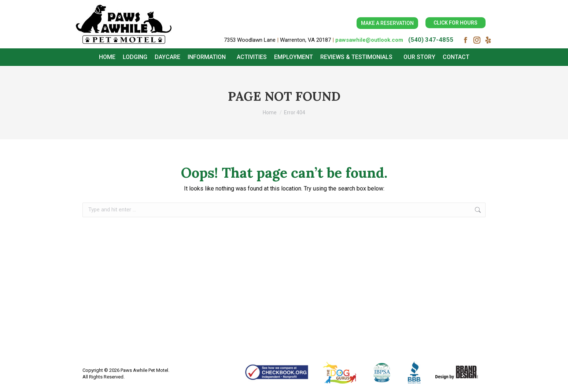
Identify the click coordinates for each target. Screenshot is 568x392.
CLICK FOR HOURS (455, 23)
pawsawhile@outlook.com (369, 40)
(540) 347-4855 (431, 40)
